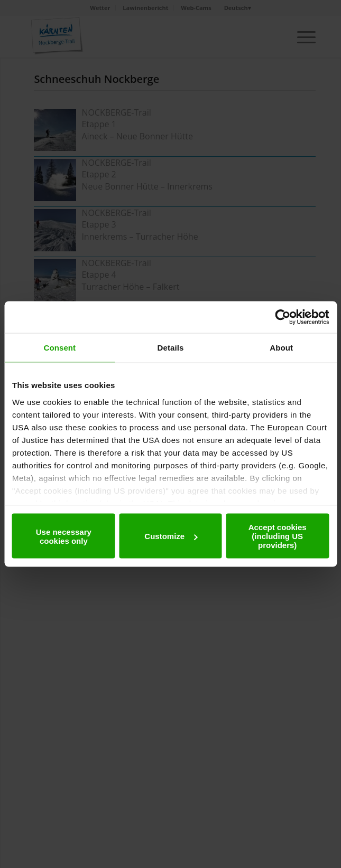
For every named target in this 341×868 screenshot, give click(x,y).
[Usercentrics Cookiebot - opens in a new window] (283, 317)
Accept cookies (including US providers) (278, 536)
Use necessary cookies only (64, 536)
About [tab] (281, 348)
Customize (171, 536)
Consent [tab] (59, 348)
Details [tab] (171, 348)
